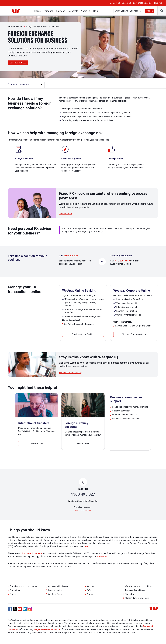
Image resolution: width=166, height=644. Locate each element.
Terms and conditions (135, 590)
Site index (129, 594)
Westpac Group (55, 594)
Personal (48, 11)
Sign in (150, 11)
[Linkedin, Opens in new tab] (25, 609)
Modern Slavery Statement (137, 598)
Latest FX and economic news (126, 419)
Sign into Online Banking (83, 334)
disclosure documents (32, 553)
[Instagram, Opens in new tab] (30, 610)
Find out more (65, 214)
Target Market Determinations (48, 629)
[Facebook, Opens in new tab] (10, 609)
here (86, 546)
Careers (13, 594)
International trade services (125, 415)
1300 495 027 (71, 256)
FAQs (89, 590)
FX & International (15, 26)
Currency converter (121, 411)
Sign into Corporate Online (134, 334)
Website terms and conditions (139, 586)
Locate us (127, 3)
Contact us (115, 3)
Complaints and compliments (23, 586)
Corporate (73, 11)
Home (37, 11)
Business (60, 11)
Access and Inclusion (58, 586)
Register (158, 3)
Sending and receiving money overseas (130, 407)
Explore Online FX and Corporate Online (133, 326)
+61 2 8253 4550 (122, 261)
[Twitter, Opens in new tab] (15, 609)
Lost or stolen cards (142, 3)
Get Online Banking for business (79, 324)
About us (86, 11)
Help (96, 11)
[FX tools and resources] (25, 85)
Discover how (37, 443)
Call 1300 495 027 (18, 63)
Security (90, 586)
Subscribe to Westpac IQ (70, 373)
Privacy (90, 594)
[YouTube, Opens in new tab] (20, 609)
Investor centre (55, 590)
